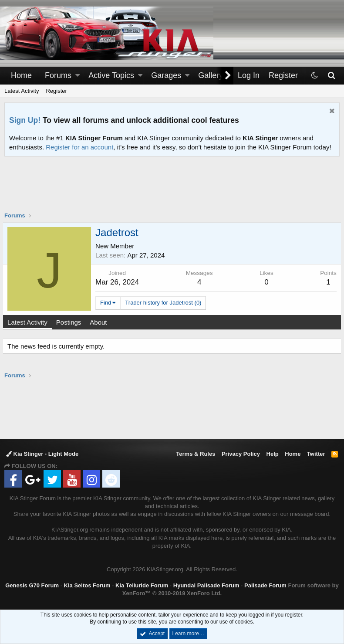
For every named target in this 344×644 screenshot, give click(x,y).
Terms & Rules (196, 454)
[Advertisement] (172, 190)
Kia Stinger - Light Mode (42, 454)
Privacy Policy (241, 454)
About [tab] (100, 322)
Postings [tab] (71, 322)
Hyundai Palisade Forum (206, 585)
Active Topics (111, 75)
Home (21, 75)
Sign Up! (25, 120)
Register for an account (79, 147)
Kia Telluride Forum (142, 585)
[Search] (331, 76)
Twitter (316, 454)
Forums (58, 75)
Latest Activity (22, 91)
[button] (78, 76)
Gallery (211, 75)
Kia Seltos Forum (87, 585)
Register (56, 91)
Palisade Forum (265, 585)
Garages (166, 75)
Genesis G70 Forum (32, 585)
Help (273, 454)
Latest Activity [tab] (29, 322)
